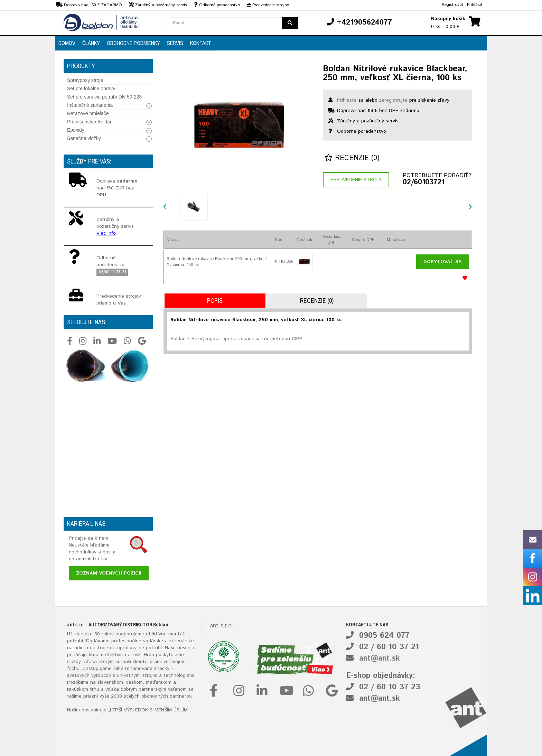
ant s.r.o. (222, 626)
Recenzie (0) (352, 158)
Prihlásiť (475, 5)
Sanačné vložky (84, 138)
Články (91, 43)
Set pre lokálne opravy (91, 88)
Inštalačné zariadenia (90, 105)
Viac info (106, 233)
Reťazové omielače (88, 113)
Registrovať (452, 5)
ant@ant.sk (380, 659)
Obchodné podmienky (133, 43)
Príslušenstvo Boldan (90, 122)
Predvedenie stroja (356, 180)
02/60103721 (424, 183)
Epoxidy (76, 130)
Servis (175, 43)
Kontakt (201, 43)
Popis (215, 301)
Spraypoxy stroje (85, 80)
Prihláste (347, 100)
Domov (67, 43)
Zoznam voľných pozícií (109, 573)
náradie (75, 648)
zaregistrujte (393, 100)
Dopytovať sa (443, 262)
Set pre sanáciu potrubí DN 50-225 (104, 97)
